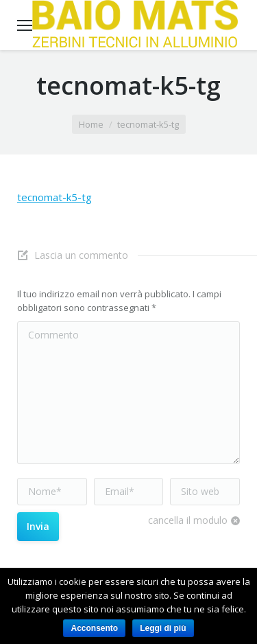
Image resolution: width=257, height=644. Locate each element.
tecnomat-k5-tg (54, 197)
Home (91, 124)
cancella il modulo (188, 520)
